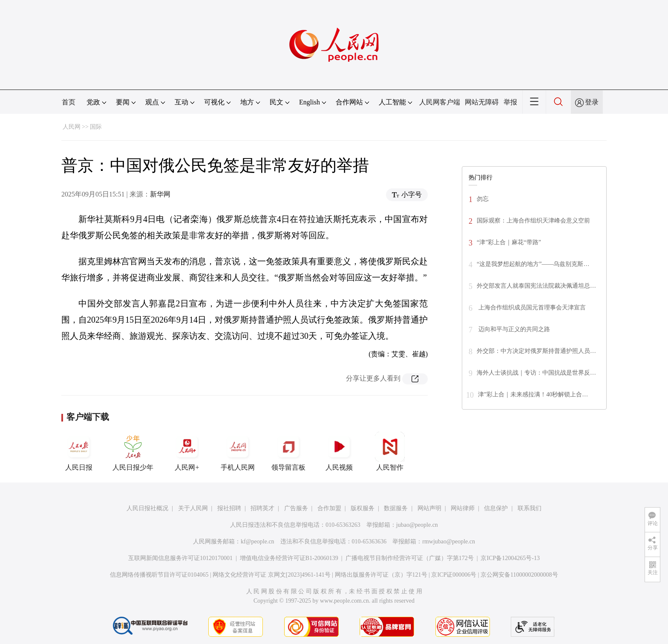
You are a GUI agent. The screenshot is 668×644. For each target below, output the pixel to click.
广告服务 (296, 508)
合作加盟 (329, 508)
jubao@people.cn (417, 525)
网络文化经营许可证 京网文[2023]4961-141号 (272, 575)
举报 (510, 102)
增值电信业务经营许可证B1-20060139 (289, 558)
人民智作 (390, 451)
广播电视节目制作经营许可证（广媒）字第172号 (410, 558)
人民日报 (79, 451)
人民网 (72, 127)
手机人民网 (238, 451)
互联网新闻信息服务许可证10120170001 (180, 558)
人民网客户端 (440, 102)
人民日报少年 (133, 451)
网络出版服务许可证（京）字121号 (381, 575)
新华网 (160, 194)
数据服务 (396, 508)
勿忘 (483, 199)
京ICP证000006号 (454, 575)
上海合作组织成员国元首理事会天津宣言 (531, 308)
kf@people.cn (258, 541)
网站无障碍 (482, 102)
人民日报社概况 (147, 508)
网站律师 (463, 508)
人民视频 (339, 451)
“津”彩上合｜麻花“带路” (509, 242)
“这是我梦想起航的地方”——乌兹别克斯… (533, 264)
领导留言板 (288, 451)
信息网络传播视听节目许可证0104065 (159, 575)
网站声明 (429, 508)
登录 (592, 102)
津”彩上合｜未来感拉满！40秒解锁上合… (533, 394)
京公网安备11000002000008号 (519, 575)
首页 (69, 102)
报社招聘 (229, 508)
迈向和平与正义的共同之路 (513, 329)
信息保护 (496, 508)
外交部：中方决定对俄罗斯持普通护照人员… (536, 351)
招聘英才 (262, 508)
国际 (96, 127)
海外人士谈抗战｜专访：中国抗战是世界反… (536, 373)
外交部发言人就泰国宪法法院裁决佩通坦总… (536, 286)
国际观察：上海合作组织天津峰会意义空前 (533, 221)
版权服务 (363, 508)
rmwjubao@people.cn (449, 541)
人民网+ (187, 451)
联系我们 (530, 508)
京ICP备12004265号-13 (510, 558)
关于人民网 (193, 508)
